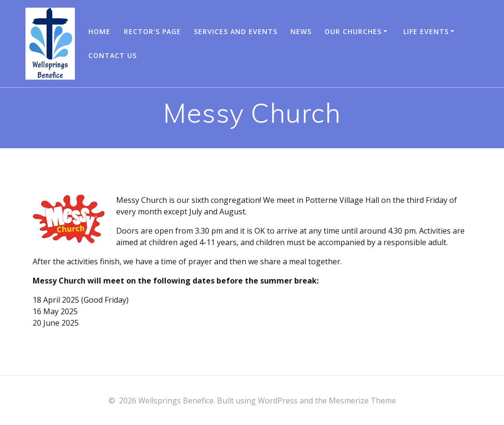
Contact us (113, 55)
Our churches (353, 31)
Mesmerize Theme (362, 401)
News (301, 31)
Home (99, 31)
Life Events (426, 31)
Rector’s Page (152, 31)
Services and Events (236, 31)
